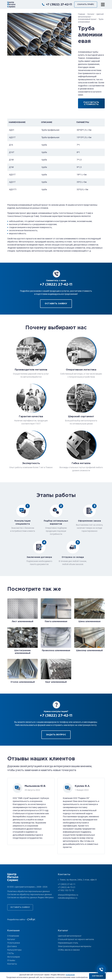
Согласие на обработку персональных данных (30, 894)
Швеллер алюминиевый (89, 651)
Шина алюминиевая (89, 622)
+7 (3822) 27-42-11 (59, 5)
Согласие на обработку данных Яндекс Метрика (30, 897)
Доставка (12, 946)
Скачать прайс (86, 4)
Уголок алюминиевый (23, 682)
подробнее (70, 975)
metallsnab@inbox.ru (68, 898)
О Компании (13, 936)
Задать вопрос (56, 735)
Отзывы (11, 960)
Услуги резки (14, 943)
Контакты (12, 964)
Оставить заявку (56, 304)
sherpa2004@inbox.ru (68, 895)
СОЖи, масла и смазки (69, 950)
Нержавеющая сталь (68, 943)
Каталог (11, 939)
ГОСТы (11, 953)
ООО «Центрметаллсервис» (11, 5)
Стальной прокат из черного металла (76, 939)
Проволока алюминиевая (56, 651)
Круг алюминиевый (56, 682)
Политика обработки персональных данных (29, 891)
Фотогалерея (14, 957)
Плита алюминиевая (56, 622)
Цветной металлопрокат (70, 936)
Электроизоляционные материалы (75, 946)
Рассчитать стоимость (91, 103)
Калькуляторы (14, 950)
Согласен (97, 976)
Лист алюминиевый (23, 622)
